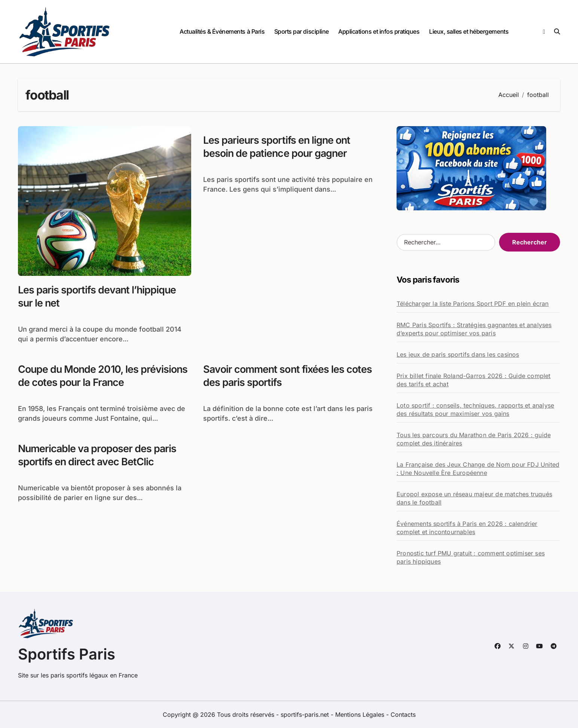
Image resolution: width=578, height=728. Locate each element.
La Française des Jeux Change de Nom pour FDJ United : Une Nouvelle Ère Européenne (478, 469)
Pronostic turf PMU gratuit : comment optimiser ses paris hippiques (471, 557)
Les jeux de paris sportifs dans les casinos (458, 354)
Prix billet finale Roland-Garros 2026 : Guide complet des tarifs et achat (474, 380)
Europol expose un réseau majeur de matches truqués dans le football (474, 498)
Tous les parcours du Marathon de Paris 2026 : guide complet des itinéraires (474, 439)
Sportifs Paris (67, 654)
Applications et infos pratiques (379, 31)
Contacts (403, 715)
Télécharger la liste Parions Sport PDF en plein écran (473, 304)
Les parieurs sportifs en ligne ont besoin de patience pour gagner (278, 147)
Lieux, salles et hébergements (469, 31)
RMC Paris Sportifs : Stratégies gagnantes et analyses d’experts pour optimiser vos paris (474, 329)
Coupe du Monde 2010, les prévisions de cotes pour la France (103, 376)
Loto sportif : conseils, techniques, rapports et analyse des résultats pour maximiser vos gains (475, 409)
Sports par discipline (302, 31)
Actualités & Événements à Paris (222, 31)
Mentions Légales (361, 715)
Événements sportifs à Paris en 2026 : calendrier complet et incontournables (467, 528)
